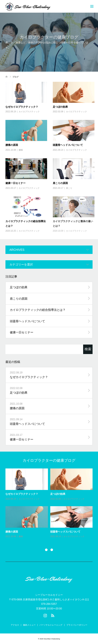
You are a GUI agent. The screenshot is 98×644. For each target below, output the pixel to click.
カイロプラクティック (29, 112)
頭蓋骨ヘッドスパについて (68, 145)
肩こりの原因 (60, 183)
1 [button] (46, 550)
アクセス (15, 625)
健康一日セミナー (15, 183)
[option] (50, 503)
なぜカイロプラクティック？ (22, 107)
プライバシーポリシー (77, 625)
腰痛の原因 (12, 145)
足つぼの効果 (60, 107)
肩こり (69, 188)
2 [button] (52, 550)
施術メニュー (29, 625)
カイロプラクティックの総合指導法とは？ (38, 310)
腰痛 (21, 150)
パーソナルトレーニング (51, 625)
